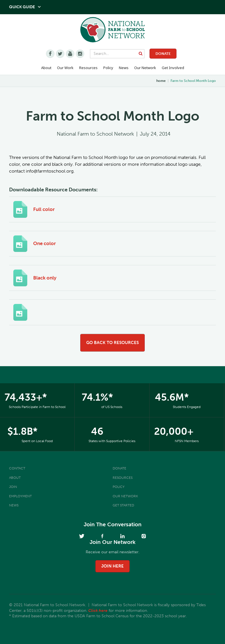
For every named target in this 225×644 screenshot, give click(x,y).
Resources (88, 68)
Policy (119, 487)
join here (112, 566)
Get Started (123, 505)
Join (13, 487)
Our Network (145, 68)
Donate (163, 54)
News (14, 505)
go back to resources (112, 343)
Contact (17, 468)
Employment (20, 496)
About (15, 478)
